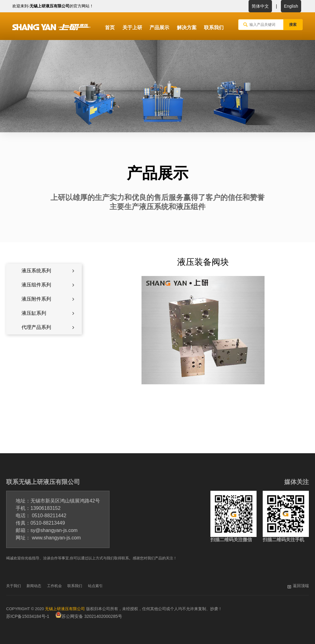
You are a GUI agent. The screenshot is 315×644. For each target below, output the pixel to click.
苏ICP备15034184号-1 (28, 616)
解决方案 (187, 28)
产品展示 (159, 28)
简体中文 (260, 6)
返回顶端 (301, 586)
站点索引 (95, 586)
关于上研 (132, 28)
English (291, 6)
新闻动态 (34, 586)
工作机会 (54, 586)
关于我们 (14, 586)
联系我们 (214, 28)
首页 (110, 28)
